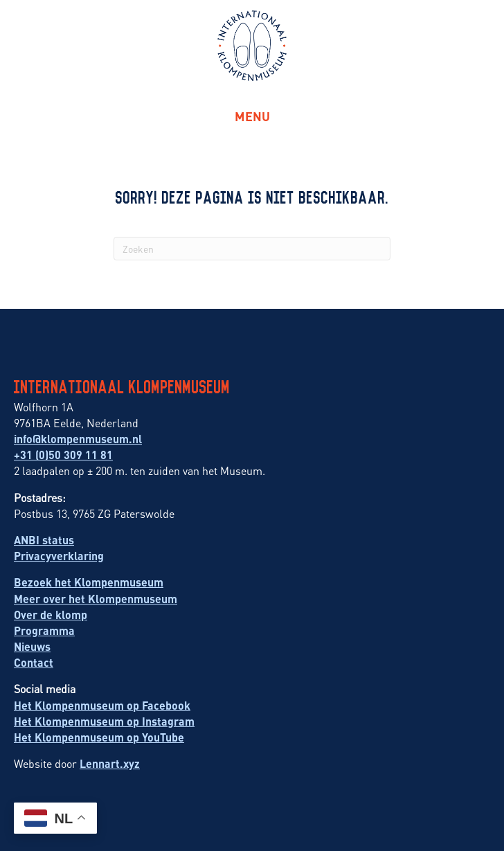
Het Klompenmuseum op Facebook (102, 705)
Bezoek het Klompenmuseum (89, 582)
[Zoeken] (252, 249)
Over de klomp (51, 615)
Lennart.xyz (110, 763)
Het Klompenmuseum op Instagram (104, 721)
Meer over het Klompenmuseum (96, 599)
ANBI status (44, 540)
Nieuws (32, 646)
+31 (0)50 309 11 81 (63, 455)
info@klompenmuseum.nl (78, 439)
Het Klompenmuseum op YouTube (99, 737)
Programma (44, 630)
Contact (34, 662)
